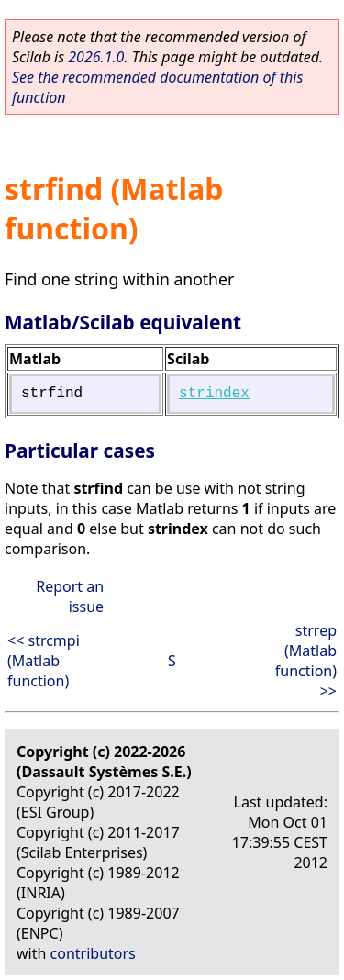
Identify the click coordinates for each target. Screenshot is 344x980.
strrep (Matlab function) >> (306, 661)
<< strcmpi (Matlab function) (44, 661)
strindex (214, 394)
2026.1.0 (96, 57)
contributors (93, 953)
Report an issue (70, 596)
